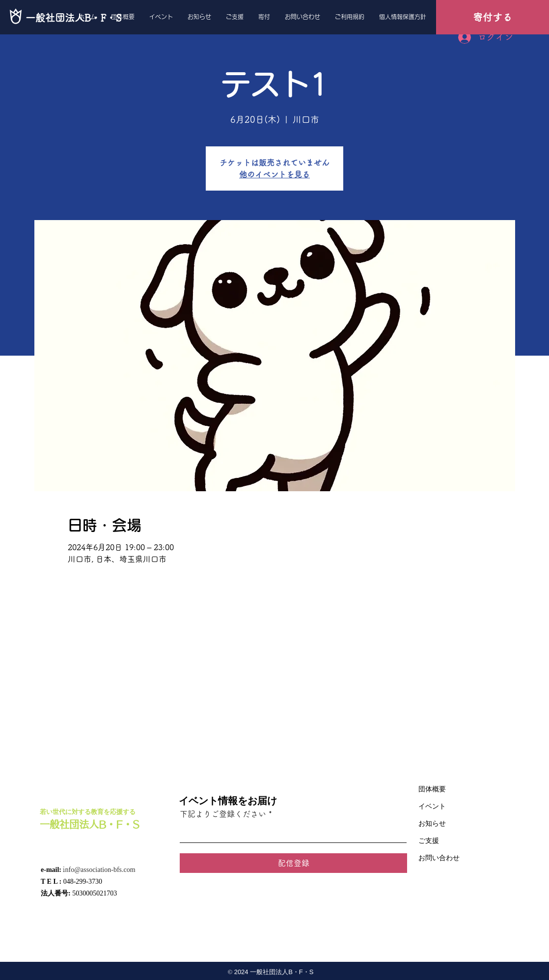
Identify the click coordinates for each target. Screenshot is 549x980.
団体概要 (432, 789)
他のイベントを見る (274, 174)
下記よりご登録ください (223, 814)
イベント (432, 806)
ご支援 (429, 841)
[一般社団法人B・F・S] (73, 17)
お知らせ (432, 824)
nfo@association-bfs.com (100, 870)
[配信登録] (293, 863)
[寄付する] (493, 17)
